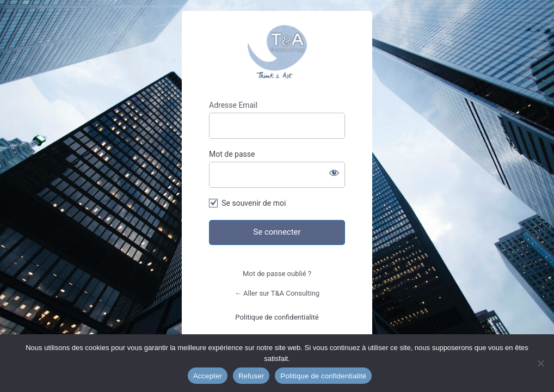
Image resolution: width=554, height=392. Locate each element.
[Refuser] (540, 363)
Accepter (208, 376)
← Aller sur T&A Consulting (277, 293)
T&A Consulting (277, 52)
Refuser (251, 376)
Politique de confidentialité (277, 317)
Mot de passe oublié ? (277, 274)
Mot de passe (232, 154)
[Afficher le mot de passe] (334, 173)
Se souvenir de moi (254, 203)
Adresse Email (233, 105)
